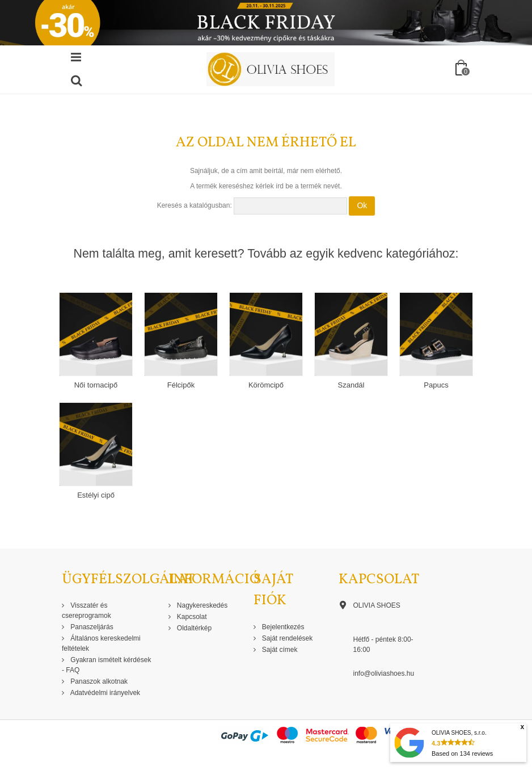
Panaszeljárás (91, 627)
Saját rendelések (287, 638)
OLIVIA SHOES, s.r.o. (459, 733)
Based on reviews (462, 753)
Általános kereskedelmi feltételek (101, 643)
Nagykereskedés (202, 605)
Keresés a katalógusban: (195, 205)
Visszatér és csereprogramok (86, 610)
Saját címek (279, 650)
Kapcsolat (191, 617)
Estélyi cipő (96, 495)
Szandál (351, 385)
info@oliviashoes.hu (384, 673)
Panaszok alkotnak (98, 681)
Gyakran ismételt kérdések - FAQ (106, 665)
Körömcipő (266, 385)
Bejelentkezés (282, 627)
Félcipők (181, 385)
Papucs (436, 385)
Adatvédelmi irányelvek (104, 693)
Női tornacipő (96, 385)
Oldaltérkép (194, 628)
